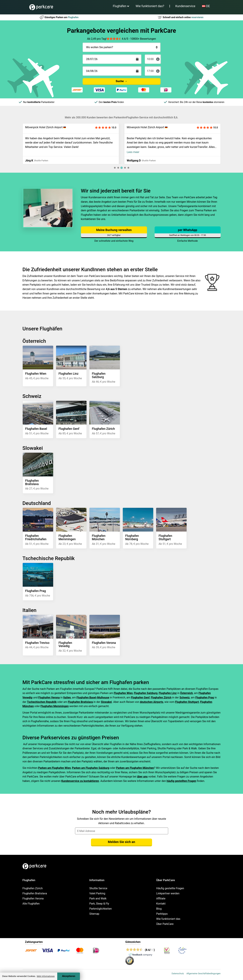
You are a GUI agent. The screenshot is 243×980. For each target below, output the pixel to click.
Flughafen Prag (205, 698)
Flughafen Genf (140, 698)
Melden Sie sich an (121, 842)
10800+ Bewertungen (143, 39)
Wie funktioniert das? (150, 6)
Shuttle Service (98, 888)
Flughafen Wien (123, 693)
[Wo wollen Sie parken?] (122, 47)
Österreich (187, 693)
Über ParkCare (165, 924)
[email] (122, 831)
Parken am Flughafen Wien (54, 768)
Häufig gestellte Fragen (170, 888)
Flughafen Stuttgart (187, 702)
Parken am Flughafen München (135, 768)
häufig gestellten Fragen (181, 781)
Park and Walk (98, 899)
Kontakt (161, 904)
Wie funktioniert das (168, 919)
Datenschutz (178, 973)
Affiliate (161, 899)
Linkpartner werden (168, 893)
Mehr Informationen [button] (46, 976)
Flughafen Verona (49, 698)
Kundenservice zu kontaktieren (80, 781)
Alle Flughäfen (31, 904)
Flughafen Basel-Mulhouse (93, 698)
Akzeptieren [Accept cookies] (69, 976)
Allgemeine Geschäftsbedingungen (204, 973)
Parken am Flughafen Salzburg (91, 768)
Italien (67, 698)
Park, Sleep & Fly (99, 904)
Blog (159, 909)
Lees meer (133, 152)
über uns (142, 777)
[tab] (115, 168)
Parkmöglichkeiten (101, 909)
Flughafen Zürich (161, 698)
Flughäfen (120, 6)
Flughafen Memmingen (55, 706)
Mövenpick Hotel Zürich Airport (44, 127)
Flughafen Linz (168, 693)
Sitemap (94, 914)
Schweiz (185, 698)
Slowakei (106, 702)
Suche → (121, 81)
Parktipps (162, 914)
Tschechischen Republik (42, 702)
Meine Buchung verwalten (114, 230)
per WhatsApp (188, 230)
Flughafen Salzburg (146, 693)
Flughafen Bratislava (80, 702)
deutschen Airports (152, 702)
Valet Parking (97, 893)
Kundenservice (185, 6)
